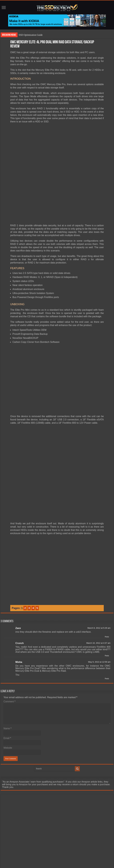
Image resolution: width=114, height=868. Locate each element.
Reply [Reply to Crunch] (107, 633)
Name (7, 706)
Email (7, 715)
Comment (9, 679)
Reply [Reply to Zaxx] (107, 614)
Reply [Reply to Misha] (107, 656)
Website (8, 725)
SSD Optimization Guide (31, 35)
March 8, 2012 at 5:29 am (99, 605)
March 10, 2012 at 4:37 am (98, 620)
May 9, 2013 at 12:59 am (99, 639)
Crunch (20, 621)
